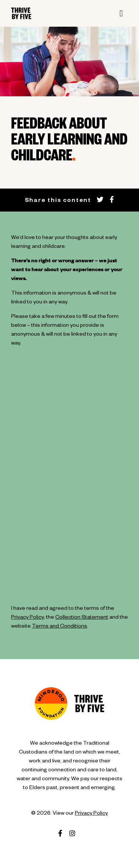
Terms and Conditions (59, 627)
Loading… (69, 482)
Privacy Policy (27, 618)
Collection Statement (82, 618)
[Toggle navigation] (121, 13)
